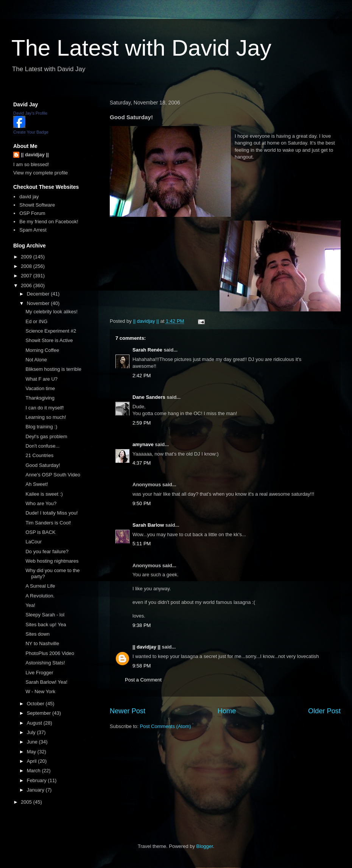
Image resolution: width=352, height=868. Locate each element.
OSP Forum (32, 213)
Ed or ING (36, 321)
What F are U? (41, 379)
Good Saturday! (43, 465)
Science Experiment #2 (51, 331)
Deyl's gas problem (46, 436)
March (34, 771)
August (35, 723)
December (39, 294)
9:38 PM (142, 625)
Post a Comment (143, 680)
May (32, 752)
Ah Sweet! (37, 484)
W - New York (40, 691)
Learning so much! (46, 417)
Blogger (205, 846)
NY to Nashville (42, 643)
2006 (27, 285)
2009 (27, 257)
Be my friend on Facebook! (49, 222)
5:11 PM (142, 544)
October (36, 704)
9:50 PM (142, 503)
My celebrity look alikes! (51, 312)
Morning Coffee (42, 350)
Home (227, 711)
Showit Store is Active (49, 340)
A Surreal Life (40, 586)
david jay (29, 197)
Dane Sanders (149, 397)
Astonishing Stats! (45, 663)
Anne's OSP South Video (53, 475)
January (36, 790)
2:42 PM (142, 376)
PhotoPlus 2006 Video (50, 653)
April (33, 761)
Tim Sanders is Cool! (48, 523)
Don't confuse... (42, 446)
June (33, 742)
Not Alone (36, 360)
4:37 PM (142, 463)
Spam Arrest (33, 230)
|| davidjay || (146, 647)
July (32, 732)
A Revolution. (40, 596)
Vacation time (40, 388)
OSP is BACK (40, 532)
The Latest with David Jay (141, 48)
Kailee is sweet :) (44, 494)
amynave (143, 444)
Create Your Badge (31, 132)
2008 (27, 266)
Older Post (324, 711)
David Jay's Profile (30, 113)
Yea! (30, 605)
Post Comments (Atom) (166, 726)
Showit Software (37, 205)
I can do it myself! (44, 408)
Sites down (37, 634)
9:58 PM (142, 666)
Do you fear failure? (47, 551)
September (40, 713)
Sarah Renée (147, 350)
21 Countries (39, 455)
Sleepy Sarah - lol (45, 615)
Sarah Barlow (148, 525)
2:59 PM (142, 423)
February (37, 780)
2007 (27, 276)
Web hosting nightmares (52, 561)
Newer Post (128, 711)
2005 (27, 802)
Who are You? (41, 503)
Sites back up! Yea (46, 625)
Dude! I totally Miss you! (51, 513)
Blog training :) (41, 427)
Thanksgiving (40, 398)
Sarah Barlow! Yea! (46, 682)
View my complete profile (40, 173)
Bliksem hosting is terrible (53, 369)
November (39, 303)
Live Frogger (39, 673)
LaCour (33, 542)
